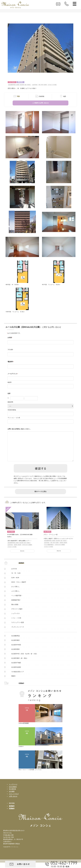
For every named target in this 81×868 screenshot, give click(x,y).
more (22, 556)
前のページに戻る (40, 497)
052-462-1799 (9, 840)
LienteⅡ (21, 752)
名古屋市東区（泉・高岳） (20, 664)
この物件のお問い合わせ (40, 103)
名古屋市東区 (15, 646)
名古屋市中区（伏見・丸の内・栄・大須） (20, 85)
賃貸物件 (21, 568)
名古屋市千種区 (16, 668)
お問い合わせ (13, 802)
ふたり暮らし (15, 596)
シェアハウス (15, 619)
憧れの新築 (15, 610)
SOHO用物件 (13, 792)
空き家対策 (12, 794)
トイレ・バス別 (52, 85)
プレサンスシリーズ (18, 632)
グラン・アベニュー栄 (51, 540)
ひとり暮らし (15, 592)
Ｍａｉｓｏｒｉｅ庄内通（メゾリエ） (30, 775)
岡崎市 (13, 681)
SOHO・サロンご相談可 (19, 588)
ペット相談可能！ (49, 550)
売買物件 (21, 689)
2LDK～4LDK (17, 550)
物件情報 (12, 809)
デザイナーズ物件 (27, 550)
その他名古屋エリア (18, 677)
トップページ (13, 790)
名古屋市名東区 (16, 673)
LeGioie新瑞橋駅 (24, 729)
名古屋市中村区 (16, 650)
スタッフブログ (14, 799)
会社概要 (12, 797)
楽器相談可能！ (16, 605)
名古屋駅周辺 (15, 641)
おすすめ (35, 85)
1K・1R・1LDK (43, 85)
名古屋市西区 (15, 655)
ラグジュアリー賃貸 (18, 628)
